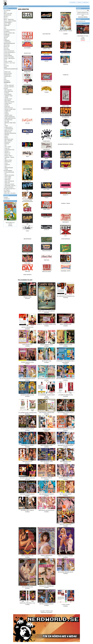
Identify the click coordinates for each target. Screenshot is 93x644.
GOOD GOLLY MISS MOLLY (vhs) (27, 603)
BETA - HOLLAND (8, 13)
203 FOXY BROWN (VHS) (27, 327)
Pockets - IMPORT (8, 61)
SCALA (6, 163)
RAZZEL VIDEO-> (8, 156)
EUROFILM (7, 106)
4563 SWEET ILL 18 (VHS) (27, 445)
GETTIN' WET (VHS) (47, 361)
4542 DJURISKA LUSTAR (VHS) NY (66, 413)
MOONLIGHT (7, 142)
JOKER (6, 126)
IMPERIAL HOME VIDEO (10, 123)
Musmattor (6, 48)
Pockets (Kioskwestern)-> (10, 52)
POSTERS (6, 66)
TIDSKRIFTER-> (8, 75)
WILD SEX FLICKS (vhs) (27, 587)
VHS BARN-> (7, 81)
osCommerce (49, 613)
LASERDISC (7, 40)
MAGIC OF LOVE (8, 130)
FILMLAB (7, 114)
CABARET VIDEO (8, 96)
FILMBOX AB (66, 75)
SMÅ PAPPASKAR (27, 239)
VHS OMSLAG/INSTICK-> (10, 189)
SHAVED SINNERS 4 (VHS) (47, 345)
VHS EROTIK (15, 6)
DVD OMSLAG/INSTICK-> (10, 30)
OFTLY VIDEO (8, 147)
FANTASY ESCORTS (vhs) (27, 556)
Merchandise (7, 45)
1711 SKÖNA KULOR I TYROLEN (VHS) (27, 413)
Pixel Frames (7, 49)
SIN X (6, 166)
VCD (5, 78)
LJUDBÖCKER (7, 42)
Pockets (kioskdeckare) (9, 51)
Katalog (9, 6)
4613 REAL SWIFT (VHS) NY (27, 510)
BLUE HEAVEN (8, 94)
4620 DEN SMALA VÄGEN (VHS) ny (66, 429)
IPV (5, 124)
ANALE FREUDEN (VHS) (66, 324)
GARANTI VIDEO (8, 115)
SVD (5, 174)
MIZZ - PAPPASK (8, 141)
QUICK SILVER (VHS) (27, 345)
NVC (5, 145)
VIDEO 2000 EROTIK (9, 181)
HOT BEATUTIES (8, 120)
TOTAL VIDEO (8, 178)
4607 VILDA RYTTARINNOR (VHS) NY (46, 379)
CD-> (5, 27)
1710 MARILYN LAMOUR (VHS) (66, 395)
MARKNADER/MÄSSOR (9, 43)
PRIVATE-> (7, 151)
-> (7, 82)
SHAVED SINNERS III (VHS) (66, 345)
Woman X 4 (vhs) (27, 297)
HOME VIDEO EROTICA (10, 118)
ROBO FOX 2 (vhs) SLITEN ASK (66, 556)
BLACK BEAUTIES (46, 34)
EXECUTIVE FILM (9, 108)
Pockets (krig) (7, 54)
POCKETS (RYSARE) (9, 57)
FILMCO (6, 112)
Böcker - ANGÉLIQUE (9, 19)
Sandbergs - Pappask (66, 203)
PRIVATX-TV (7, 153)
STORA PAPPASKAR (66, 239)
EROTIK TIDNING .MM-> (10, 33)
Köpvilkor (6, 197)
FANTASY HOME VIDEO (10, 109)
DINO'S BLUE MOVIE (9, 102)
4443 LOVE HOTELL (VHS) (46, 462)
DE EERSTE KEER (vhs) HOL (27, 395)
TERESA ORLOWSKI (9, 175)
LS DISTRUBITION (9, 129)
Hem (5, 6)
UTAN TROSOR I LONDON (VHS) (46, 413)
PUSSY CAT (7, 154)
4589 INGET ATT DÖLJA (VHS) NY (66, 445)
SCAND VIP (7, 165)
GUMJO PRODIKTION (27, 109)
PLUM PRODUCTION (9, 150)
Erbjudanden (79, 23)
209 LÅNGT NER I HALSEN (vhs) (27, 478)
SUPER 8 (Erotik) (8, 73)
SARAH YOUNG (8, 160)
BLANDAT (66, 34)
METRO (6, 138)
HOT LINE (7, 121)
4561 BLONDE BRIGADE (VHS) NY (27, 379)
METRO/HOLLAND (9, 139)
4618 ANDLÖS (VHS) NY (46, 478)
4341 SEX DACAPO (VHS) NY (27, 429)
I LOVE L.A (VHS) (66, 605)
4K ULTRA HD (7, 10)
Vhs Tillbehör (7, 190)
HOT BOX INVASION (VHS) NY (46, 604)
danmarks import (27, 53)
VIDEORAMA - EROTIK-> (10, 186)
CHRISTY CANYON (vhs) (46, 556)
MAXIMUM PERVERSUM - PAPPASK (66, 144)
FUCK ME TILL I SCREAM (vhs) (46, 586)
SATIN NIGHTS (8, 162)
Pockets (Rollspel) (8, 55)
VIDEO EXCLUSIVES (9, 184)
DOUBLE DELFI (8, 103)
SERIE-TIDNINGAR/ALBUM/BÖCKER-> (11, 69)
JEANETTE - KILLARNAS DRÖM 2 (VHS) (46, 324)
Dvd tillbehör (7, 31)
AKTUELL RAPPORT (9, 85)
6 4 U (6, 84)
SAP (5, 159)
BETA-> (6, 12)
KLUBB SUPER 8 (8, 127)
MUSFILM (7, 144)
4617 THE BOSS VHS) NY (66, 494)
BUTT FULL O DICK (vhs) (66, 525)
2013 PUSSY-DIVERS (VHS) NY (27, 494)
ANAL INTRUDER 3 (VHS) (46, 445)
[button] (73, 2)
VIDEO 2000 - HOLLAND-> (10, 193)
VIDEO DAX (7, 183)
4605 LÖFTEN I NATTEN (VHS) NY (47, 510)
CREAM (6, 97)
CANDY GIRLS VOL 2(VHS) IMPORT (46, 311)
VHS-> (5, 79)
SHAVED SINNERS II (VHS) (27, 362)
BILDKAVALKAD (8, 15)
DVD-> (5, 28)
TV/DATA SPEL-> (8, 76)
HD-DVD (6, 37)
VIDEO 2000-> (7, 192)
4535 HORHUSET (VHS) (66, 462)
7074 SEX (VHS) (47, 429)
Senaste (6, 201)
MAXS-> (6, 136)
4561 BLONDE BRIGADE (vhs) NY (66, 572)
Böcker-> (6, 18)
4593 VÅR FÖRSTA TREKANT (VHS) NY (66, 379)
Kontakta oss (7, 199)
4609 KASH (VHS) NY (27, 462)
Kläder (5, 39)
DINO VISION (8, 100)
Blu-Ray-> (6, 16)
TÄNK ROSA (7, 180)
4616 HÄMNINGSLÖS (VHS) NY (46, 494)
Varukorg (78, 19)
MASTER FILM (8, 132)
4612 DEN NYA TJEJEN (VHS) (66, 478)
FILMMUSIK (7, 34)
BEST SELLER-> (8, 90)
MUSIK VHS (7, 46)
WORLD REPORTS (27, 275)
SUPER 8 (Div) (7, 72)
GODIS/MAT (7, 36)
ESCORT (7, 105)
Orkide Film (7, 148)
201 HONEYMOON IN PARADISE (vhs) (66, 296)
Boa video (51, 611)
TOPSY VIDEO (8, 177)
